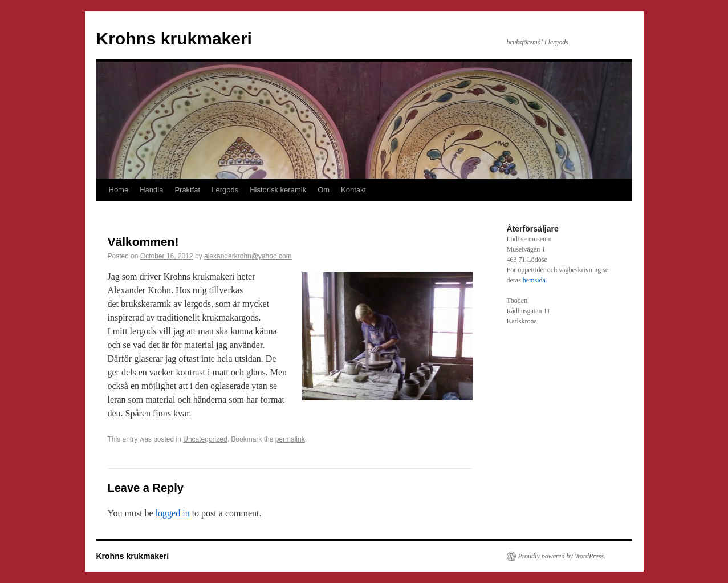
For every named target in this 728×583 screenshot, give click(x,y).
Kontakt (353, 190)
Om (324, 190)
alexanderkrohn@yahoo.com (248, 256)
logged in (173, 513)
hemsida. (535, 280)
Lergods (225, 190)
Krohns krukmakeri (174, 39)
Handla (151, 190)
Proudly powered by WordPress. (562, 556)
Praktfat (187, 190)
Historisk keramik (278, 190)
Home (119, 190)
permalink (290, 439)
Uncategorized (205, 439)
